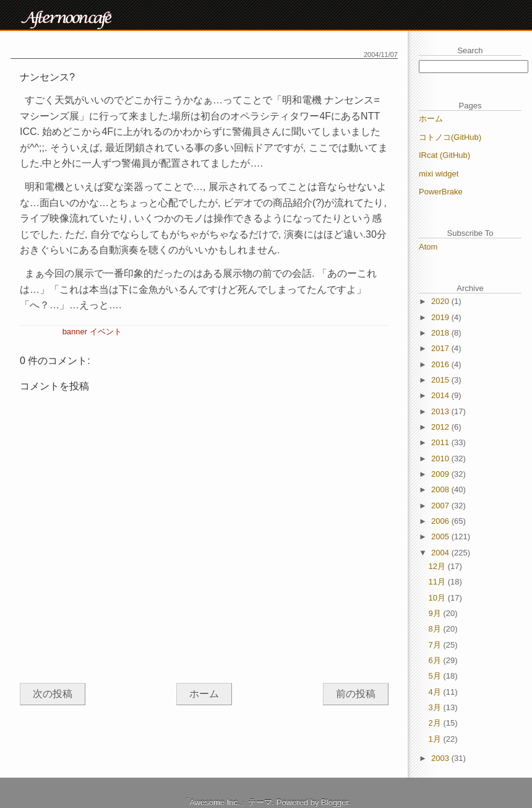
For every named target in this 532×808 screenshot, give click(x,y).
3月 (436, 707)
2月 (436, 723)
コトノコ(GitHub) (450, 137)
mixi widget (439, 174)
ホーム (204, 694)
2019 (441, 317)
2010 (441, 458)
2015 (441, 380)
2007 (441, 506)
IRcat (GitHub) (444, 155)
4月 (436, 692)
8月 (436, 629)
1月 (436, 739)
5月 (436, 676)
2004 (441, 553)
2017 (441, 348)
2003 (441, 758)
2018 (441, 333)
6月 (436, 660)
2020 (441, 301)
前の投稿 (356, 694)
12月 (438, 566)
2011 (441, 442)
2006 (441, 521)
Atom (428, 247)
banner (75, 332)
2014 (441, 395)
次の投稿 (53, 694)
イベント (106, 332)
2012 (441, 427)
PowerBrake (441, 192)
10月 (438, 598)
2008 (441, 489)
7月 (436, 645)
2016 (441, 364)
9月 (436, 613)
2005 (441, 536)
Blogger (335, 802)
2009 (441, 474)
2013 (441, 411)
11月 (438, 582)
